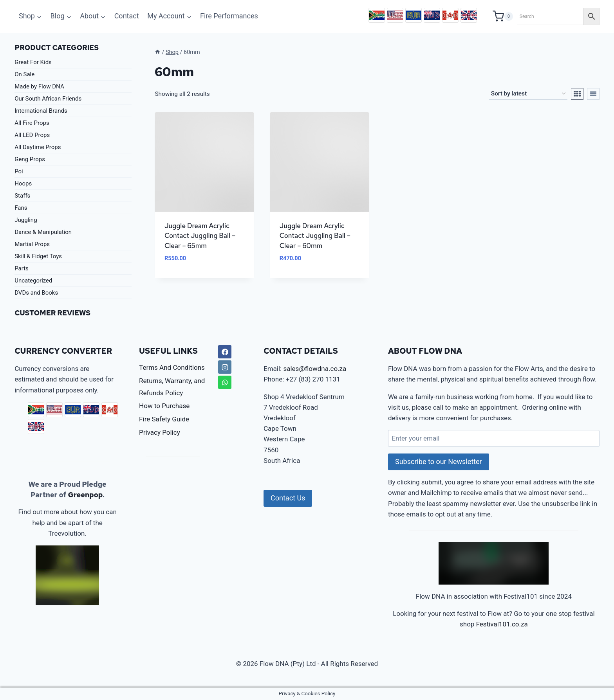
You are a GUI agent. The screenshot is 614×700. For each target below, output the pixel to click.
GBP (469, 15)
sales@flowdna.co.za (315, 369)
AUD (432, 15)
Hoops (23, 184)
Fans (21, 208)
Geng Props (30, 159)
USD (395, 15)
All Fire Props (32, 123)
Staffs (22, 196)
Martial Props (32, 244)
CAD (450, 15)
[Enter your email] (494, 438)
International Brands (41, 111)
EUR (414, 15)
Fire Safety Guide (164, 419)
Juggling (26, 220)
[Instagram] (225, 367)
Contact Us (288, 498)
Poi (19, 171)
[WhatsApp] (225, 382)
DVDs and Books (36, 293)
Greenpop (85, 495)
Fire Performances (229, 16)
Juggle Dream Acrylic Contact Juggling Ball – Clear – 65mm (200, 236)
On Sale (24, 74)
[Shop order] (528, 94)
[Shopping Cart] (503, 16)
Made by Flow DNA (39, 86)
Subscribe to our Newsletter (439, 462)
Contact (127, 16)
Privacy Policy (160, 432)
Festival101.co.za (502, 624)
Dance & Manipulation (43, 232)
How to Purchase (164, 406)
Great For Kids (33, 62)
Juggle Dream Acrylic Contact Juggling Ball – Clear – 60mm (315, 236)
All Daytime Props (38, 147)
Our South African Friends (48, 99)
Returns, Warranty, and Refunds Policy (172, 387)
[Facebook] (225, 352)
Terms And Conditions (172, 367)
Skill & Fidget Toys (38, 256)
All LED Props (32, 135)
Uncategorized (33, 281)
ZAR (377, 15)
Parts (22, 268)
